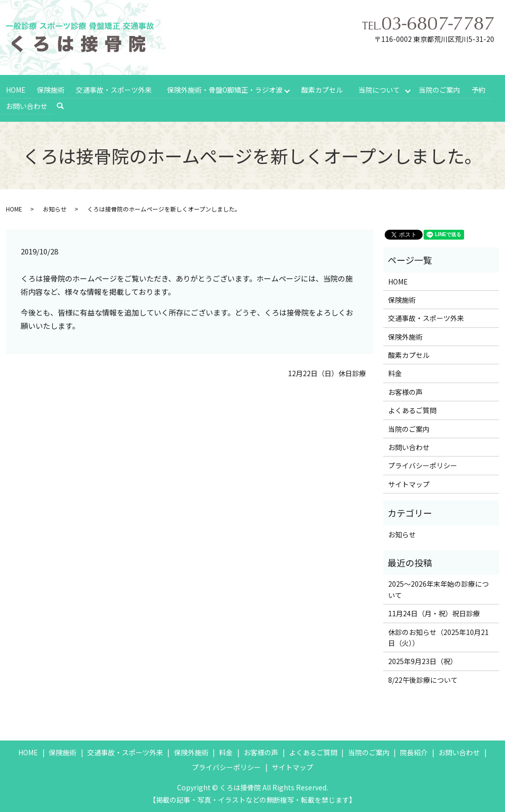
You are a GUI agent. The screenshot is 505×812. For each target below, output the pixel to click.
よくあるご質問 (412, 409)
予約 (479, 89)
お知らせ (55, 208)
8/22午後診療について (423, 678)
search (64, 105)
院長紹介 (414, 751)
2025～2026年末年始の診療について (438, 588)
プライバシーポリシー (423, 464)
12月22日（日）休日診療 (327, 372)
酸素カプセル (322, 89)
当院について (380, 89)
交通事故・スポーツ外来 (113, 89)
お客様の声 (405, 390)
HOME (15, 89)
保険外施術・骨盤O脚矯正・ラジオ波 (224, 89)
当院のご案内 (440, 89)
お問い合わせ (26, 105)
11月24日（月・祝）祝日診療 (434, 612)
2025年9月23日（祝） (423, 660)
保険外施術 (405, 335)
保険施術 (50, 89)
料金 (395, 372)
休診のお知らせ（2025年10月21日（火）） (438, 636)
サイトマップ (409, 483)
